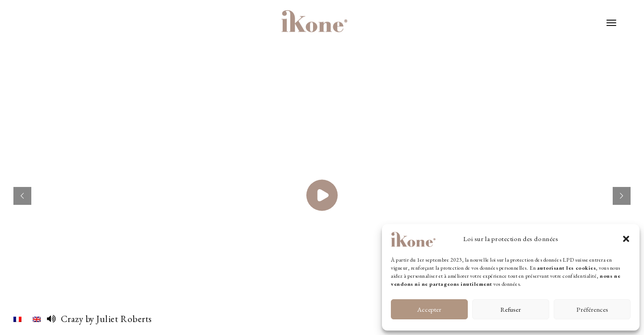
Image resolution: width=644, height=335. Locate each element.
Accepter (429, 309)
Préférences (592, 309)
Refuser (511, 309)
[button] (626, 239)
